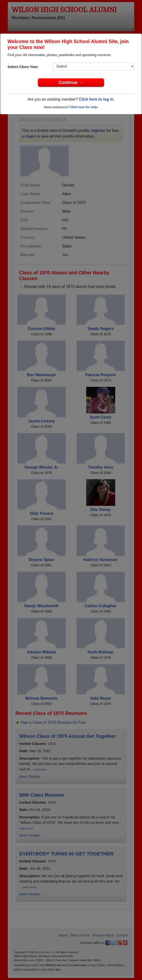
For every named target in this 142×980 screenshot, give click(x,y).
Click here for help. (84, 107)
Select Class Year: (23, 67)
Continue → (71, 82)
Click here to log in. (97, 99)
